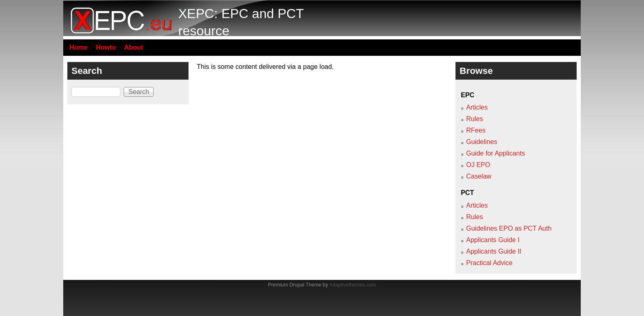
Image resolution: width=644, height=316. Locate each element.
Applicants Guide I (493, 240)
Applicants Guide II (494, 251)
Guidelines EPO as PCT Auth (509, 228)
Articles (477, 107)
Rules (475, 119)
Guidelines (482, 142)
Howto (106, 47)
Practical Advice (489, 263)
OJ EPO (478, 165)
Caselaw (479, 176)
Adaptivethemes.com (352, 285)
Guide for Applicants (496, 153)
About (133, 47)
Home (78, 47)
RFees (476, 130)
